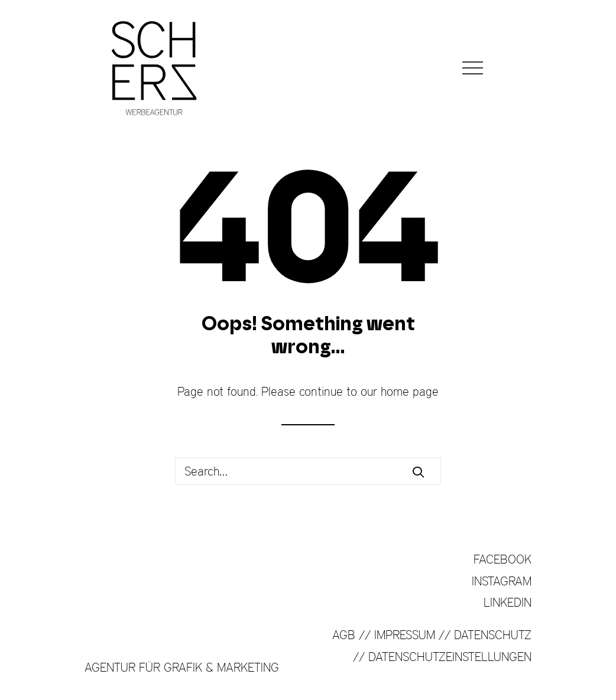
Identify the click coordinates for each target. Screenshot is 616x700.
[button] (418, 472)
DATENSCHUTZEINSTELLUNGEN (450, 657)
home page (410, 391)
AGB (344, 635)
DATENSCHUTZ (493, 635)
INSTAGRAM (502, 581)
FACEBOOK (502, 559)
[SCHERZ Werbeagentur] (154, 68)
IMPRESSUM (405, 635)
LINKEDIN (508, 602)
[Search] (308, 471)
